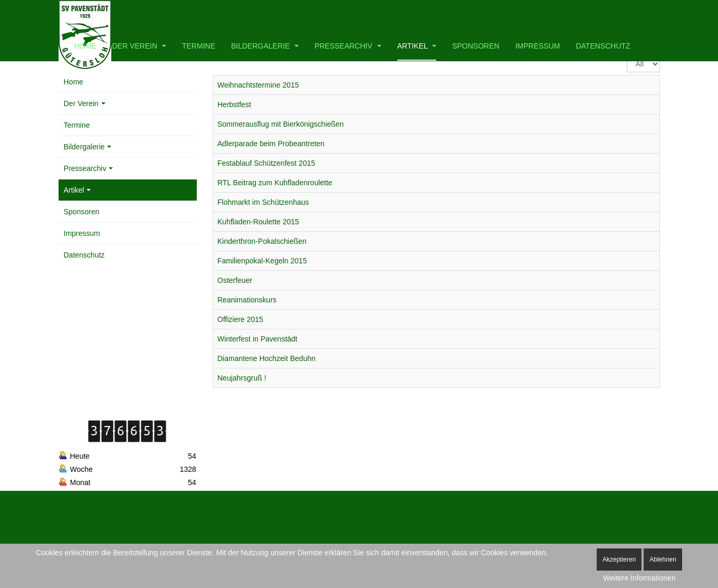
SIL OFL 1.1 (174, 528)
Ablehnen (663, 559)
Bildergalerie (265, 46)
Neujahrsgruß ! (242, 378)
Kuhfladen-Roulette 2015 (258, 222)
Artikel (417, 46)
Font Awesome (79, 528)
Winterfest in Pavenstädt (257, 339)
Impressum (538, 46)
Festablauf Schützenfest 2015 (266, 163)
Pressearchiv (348, 46)
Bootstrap (72, 516)
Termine (199, 46)
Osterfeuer (235, 280)
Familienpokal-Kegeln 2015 (262, 261)
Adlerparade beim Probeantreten (271, 144)
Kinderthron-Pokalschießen (262, 241)
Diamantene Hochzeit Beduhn (266, 358)
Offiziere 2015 (240, 319)
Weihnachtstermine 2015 (258, 85)
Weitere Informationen (639, 578)
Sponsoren (476, 46)
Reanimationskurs (247, 300)
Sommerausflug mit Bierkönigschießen (281, 124)
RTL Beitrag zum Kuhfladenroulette (275, 183)
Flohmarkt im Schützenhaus (263, 202)
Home (85, 46)
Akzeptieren (619, 559)
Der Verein (139, 46)
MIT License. (275, 516)
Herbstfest (234, 105)
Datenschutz (603, 46)
